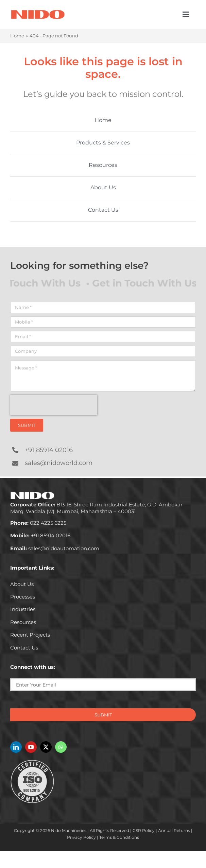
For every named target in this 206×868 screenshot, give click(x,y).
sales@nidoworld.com (59, 463)
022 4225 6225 (38, 523)
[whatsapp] (61, 747)
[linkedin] (16, 747)
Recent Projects (30, 635)
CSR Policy (144, 830)
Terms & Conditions (119, 837)
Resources (23, 622)
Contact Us (24, 648)
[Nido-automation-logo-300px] (38, 12)
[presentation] (54, 405)
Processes (23, 597)
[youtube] (31, 747)
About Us (22, 584)
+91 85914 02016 (49, 450)
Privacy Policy (81, 837)
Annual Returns (174, 830)
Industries (23, 609)
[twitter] (46, 747)
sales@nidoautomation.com (55, 548)
